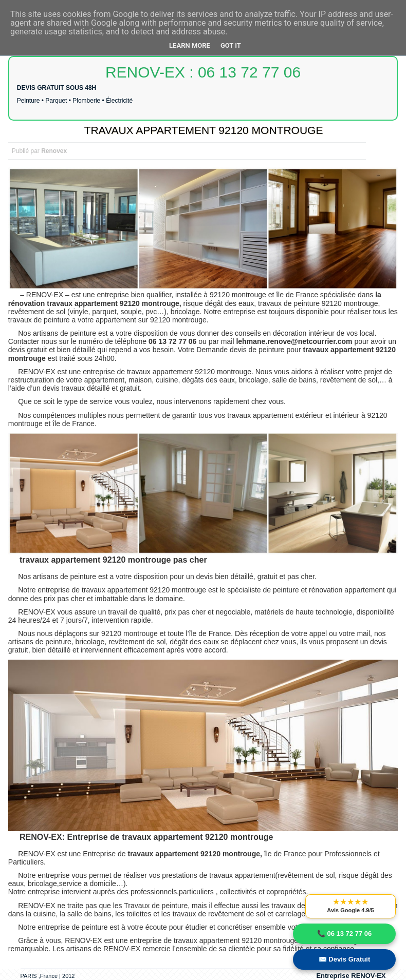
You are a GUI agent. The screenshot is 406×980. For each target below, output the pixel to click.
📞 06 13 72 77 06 (344, 934)
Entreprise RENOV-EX (351, 976)
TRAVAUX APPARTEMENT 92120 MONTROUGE (204, 130)
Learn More (190, 45)
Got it (231, 45)
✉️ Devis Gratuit (345, 959)
